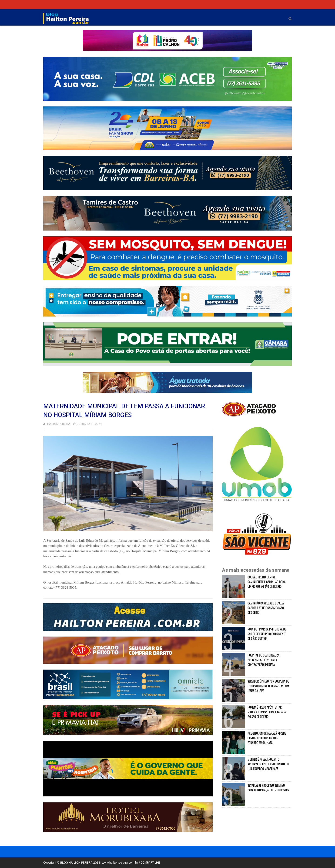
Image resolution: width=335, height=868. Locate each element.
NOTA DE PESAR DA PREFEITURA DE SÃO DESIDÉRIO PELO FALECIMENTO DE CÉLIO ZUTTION (267, 634)
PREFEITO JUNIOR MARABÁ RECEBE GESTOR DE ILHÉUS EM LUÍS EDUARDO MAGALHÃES (267, 738)
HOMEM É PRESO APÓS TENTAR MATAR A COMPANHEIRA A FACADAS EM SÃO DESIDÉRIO (267, 712)
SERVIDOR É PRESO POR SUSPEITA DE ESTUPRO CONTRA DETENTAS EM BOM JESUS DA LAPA (268, 686)
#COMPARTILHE (149, 863)
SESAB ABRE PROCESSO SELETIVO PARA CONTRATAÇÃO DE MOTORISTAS (268, 788)
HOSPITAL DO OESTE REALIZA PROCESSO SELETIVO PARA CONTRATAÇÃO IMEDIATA (263, 660)
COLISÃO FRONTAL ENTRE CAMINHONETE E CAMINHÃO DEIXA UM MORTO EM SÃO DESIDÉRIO (267, 582)
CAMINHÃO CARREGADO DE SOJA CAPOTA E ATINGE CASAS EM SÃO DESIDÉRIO (266, 608)
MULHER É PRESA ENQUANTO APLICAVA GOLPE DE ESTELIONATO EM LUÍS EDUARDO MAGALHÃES (268, 764)
